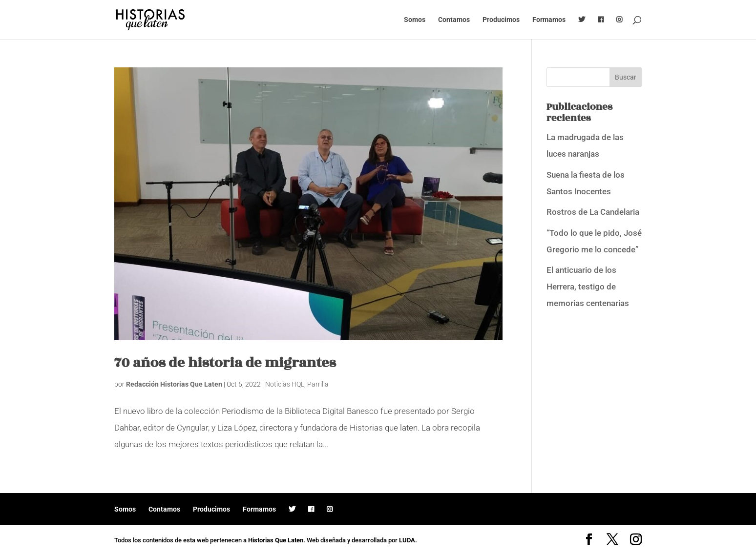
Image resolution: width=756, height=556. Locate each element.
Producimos (501, 20)
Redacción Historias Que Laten (174, 384)
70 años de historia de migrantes (225, 363)
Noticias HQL (285, 384)
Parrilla (318, 384)
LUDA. (408, 540)
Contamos (454, 20)
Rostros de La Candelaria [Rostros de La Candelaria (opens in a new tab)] (593, 212)
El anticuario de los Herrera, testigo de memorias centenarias (588, 287)
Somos (415, 20)
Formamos (549, 20)
